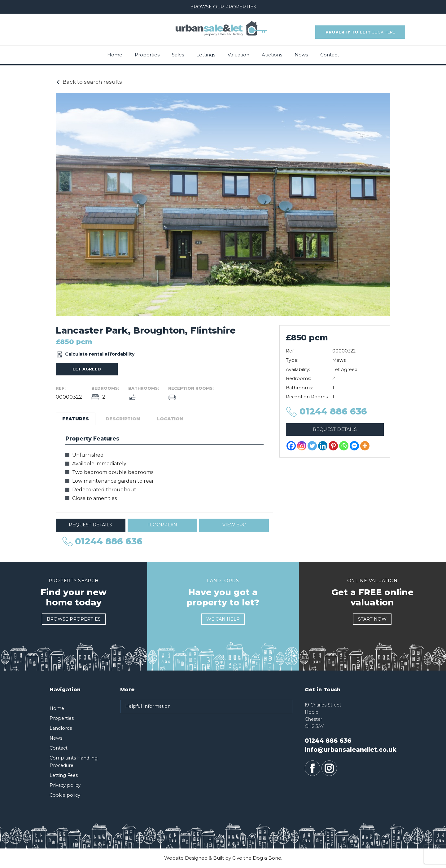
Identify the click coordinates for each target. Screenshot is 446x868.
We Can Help (223, 619)
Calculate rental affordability (100, 354)
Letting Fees (64, 775)
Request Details (90, 525)
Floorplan (162, 525)
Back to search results (92, 82)
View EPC (234, 525)
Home (115, 55)
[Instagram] (302, 446)
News (301, 55)
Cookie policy (65, 795)
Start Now (372, 619)
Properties (147, 55)
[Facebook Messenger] (354, 446)
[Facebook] (291, 446)
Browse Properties (74, 619)
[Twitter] (312, 446)
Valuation (238, 55)
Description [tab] (123, 419)
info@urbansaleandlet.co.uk (72, 28)
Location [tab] (170, 419)
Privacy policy (65, 785)
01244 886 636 (57, 35)
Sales (178, 55)
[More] (365, 446)
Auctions (272, 55)
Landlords (61, 728)
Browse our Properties (223, 7)
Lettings (206, 55)
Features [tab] (76, 419)
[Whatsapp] (344, 446)
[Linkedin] (323, 446)
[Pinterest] (333, 446)
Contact (330, 55)
